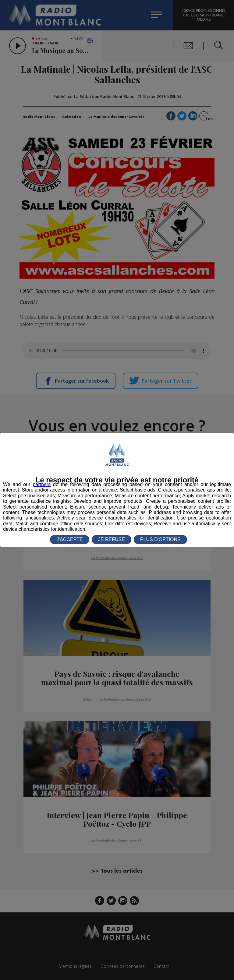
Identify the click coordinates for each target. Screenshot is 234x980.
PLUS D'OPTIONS (160, 539)
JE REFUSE (112, 539)
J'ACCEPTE (70, 539)
